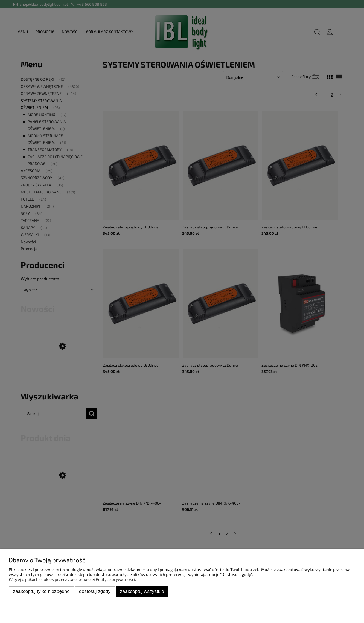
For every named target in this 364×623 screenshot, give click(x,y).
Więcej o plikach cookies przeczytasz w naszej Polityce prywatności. (72, 579)
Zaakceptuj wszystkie (142, 591)
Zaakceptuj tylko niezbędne (41, 591)
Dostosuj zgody (95, 591)
